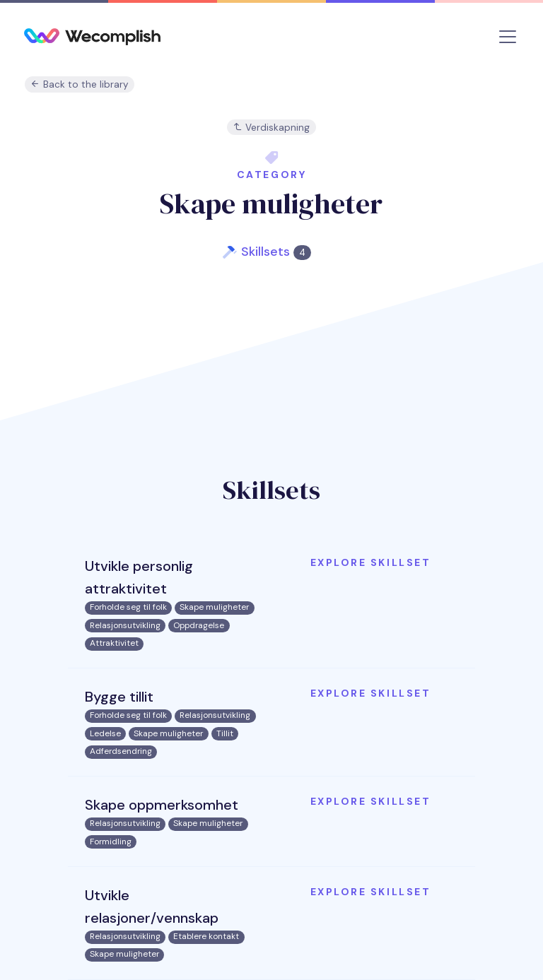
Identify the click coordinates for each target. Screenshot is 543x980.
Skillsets (276, 252)
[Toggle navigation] (508, 37)
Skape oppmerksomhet (162, 805)
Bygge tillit (119, 697)
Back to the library (80, 84)
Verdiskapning (271, 128)
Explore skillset (370, 562)
